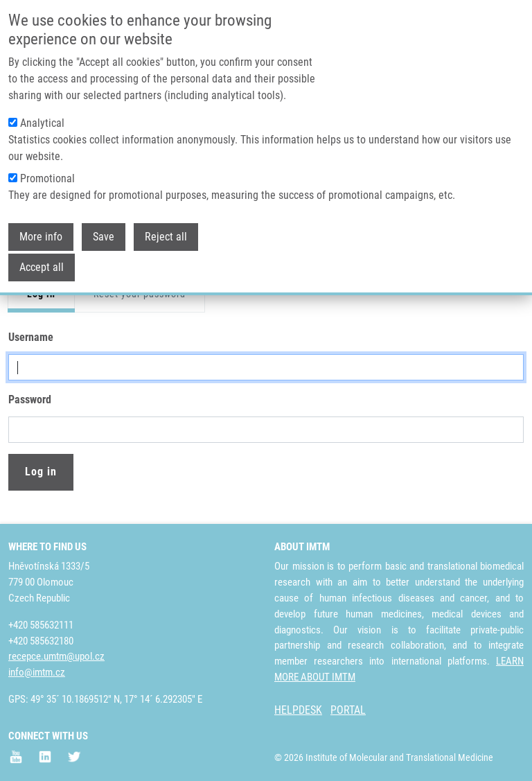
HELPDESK (298, 710)
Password (30, 400)
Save (104, 237)
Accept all (42, 267)
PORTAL (348, 710)
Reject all (166, 237)
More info (41, 237)
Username (31, 337)
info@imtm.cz (37, 672)
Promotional (47, 178)
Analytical (42, 123)
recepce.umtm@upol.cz (56, 656)
